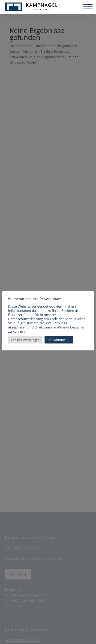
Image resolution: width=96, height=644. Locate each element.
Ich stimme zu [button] (59, 340)
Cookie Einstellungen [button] (25, 340)
